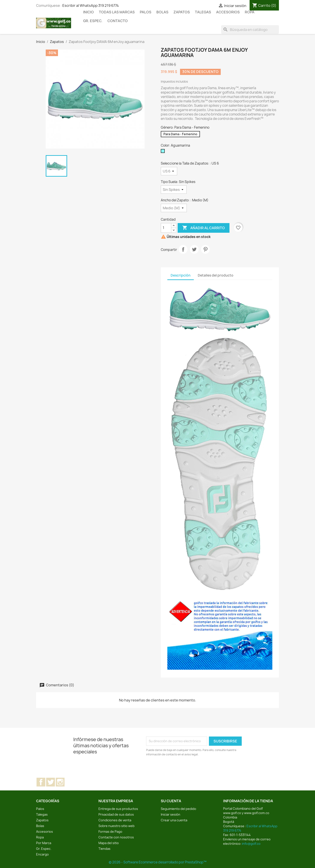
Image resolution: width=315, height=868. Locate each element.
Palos (146, 12)
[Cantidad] (166, 228)
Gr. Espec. (93, 21)
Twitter (51, 782)
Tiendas (104, 849)
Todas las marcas (117, 12)
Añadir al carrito (204, 228)
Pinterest (205, 249)
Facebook (41, 782)
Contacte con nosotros (116, 837)
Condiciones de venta (115, 820)
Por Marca (44, 843)
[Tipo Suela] (174, 190)
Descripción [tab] (181, 275)
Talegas (203, 12)
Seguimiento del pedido (178, 809)
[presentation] (183, 769)
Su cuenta (171, 801)
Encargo (42, 854)
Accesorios (228, 12)
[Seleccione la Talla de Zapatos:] (169, 171)
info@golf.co (251, 844)
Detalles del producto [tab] (216, 275)
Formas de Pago (110, 832)
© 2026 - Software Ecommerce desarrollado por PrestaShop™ (158, 862)
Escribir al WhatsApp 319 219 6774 (91, 5)
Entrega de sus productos (118, 809)
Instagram (60, 782)
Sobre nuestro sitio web (116, 826)
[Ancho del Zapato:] (174, 208)
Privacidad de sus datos (116, 814)
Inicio (88, 12)
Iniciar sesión (171, 814)
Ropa (250, 12)
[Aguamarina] (164, 152)
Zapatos (182, 12)
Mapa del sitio (109, 843)
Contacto (118, 21)
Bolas (162, 12)
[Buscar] (250, 30)
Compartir (183, 249)
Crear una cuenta (174, 820)
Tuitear (194, 249)
